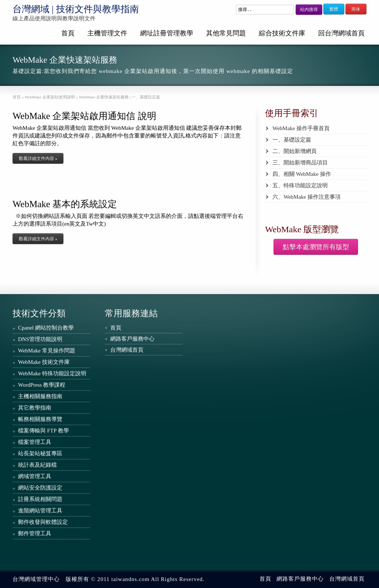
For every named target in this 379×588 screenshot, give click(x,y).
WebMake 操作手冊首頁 (301, 128)
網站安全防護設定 (40, 488)
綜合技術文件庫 (282, 33)
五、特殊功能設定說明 (300, 185)
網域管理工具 (35, 476)
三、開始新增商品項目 (300, 163)
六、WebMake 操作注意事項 (307, 197)
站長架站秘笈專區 (40, 453)
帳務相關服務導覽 (40, 419)
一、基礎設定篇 (292, 140)
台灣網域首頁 (127, 350)
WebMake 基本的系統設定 (65, 204)
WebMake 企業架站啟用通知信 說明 (84, 116)
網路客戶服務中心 (132, 339)
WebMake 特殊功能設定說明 (52, 373)
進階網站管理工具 (40, 511)
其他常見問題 (226, 33)
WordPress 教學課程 (42, 385)
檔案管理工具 (35, 442)
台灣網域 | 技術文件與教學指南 (76, 9)
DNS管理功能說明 (40, 339)
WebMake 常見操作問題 (47, 351)
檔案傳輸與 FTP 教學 (44, 431)
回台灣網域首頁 (341, 33)
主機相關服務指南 (40, 396)
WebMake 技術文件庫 (44, 362)
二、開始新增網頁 (295, 151)
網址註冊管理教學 (167, 33)
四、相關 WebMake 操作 (302, 174)
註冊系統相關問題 (40, 499)
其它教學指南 (35, 408)
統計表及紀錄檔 (37, 465)
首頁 (68, 33)
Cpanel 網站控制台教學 (46, 328)
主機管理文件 (107, 33)
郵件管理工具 (35, 533)
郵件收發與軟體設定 (43, 522)
